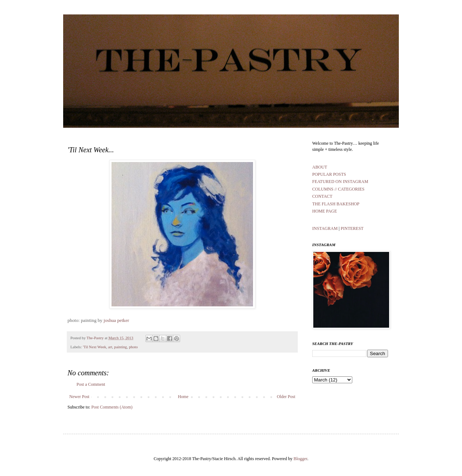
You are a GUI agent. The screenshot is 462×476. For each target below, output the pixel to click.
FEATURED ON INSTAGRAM (340, 182)
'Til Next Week (94, 347)
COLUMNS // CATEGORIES (338, 189)
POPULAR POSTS (329, 174)
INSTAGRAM (325, 228)
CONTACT (322, 196)
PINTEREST (352, 228)
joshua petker (116, 320)
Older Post (286, 397)
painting (120, 347)
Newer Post (79, 397)
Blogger (300, 459)
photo (133, 347)
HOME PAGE (325, 211)
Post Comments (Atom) (112, 407)
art (110, 347)
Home (183, 397)
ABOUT (320, 167)
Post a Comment (91, 384)
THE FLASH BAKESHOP (336, 204)
